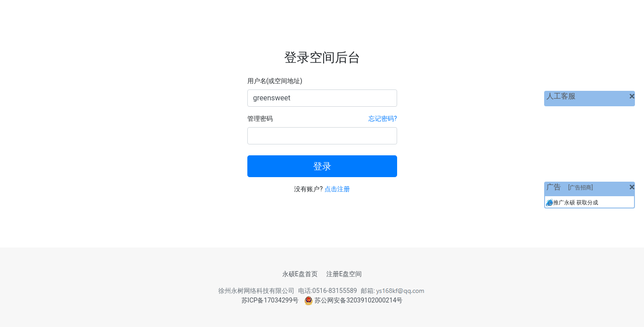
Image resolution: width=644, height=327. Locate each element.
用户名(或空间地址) (275, 81)
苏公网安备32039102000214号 (354, 300)
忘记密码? (383, 119)
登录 (322, 166)
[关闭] (632, 96)
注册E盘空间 (344, 274)
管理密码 (260, 119)
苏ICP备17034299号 (270, 300)
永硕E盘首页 (300, 274)
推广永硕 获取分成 (576, 203)
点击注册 (337, 189)
